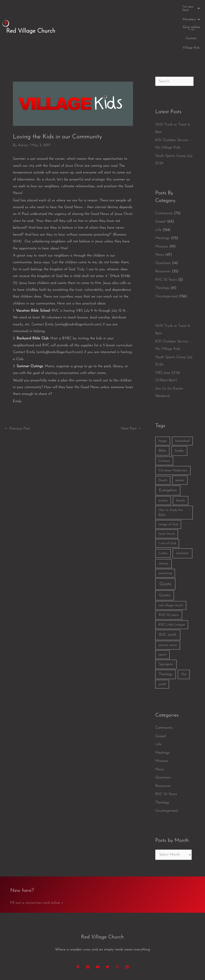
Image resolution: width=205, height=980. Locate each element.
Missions (162, 211)
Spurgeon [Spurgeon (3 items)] (166, 629)
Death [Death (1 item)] (163, 445)
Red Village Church (31, 13)
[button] (90, 7)
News (160, 220)
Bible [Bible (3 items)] (162, 416)
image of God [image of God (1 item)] (168, 489)
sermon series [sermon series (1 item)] (168, 610)
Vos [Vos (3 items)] (184, 639)
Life (158, 195)
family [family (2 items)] (181, 465)
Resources (163, 236)
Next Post (131, 394)
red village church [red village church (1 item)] (171, 570)
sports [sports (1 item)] (163, 620)
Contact (148, 7)
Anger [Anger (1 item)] (163, 406)
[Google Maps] (78, 932)
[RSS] (127, 932)
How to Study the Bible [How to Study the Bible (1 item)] (171, 477)
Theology (162, 253)
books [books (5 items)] (179, 416)
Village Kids (168, 7)
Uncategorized (167, 261)
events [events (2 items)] (163, 465)
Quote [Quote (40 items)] (165, 549)
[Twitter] (107, 932)
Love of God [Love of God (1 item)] (167, 508)
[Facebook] (88, 932)
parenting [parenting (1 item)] (165, 538)
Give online (191, 7)
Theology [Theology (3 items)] (166, 639)
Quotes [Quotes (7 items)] (165, 560)
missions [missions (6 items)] (182, 518)
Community (164, 178)
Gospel (161, 186)
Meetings (162, 203)
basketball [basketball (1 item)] (182, 406)
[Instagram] (117, 932)
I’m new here (90, 7)
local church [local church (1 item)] (167, 499)
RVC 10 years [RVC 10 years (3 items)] (169, 580)
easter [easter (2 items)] (180, 445)
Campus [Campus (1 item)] (164, 426)
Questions (163, 228)
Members (116, 7)
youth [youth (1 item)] (162, 649)
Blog (133, 7)
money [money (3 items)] (164, 528)
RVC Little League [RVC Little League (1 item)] (172, 590)
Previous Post (17, 394)
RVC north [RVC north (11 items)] (168, 600)
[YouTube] (98, 932)
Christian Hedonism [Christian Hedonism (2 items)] (173, 435)
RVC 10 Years (166, 244)
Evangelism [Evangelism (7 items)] (168, 455)
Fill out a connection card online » (37, 868)
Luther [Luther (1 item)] (163, 518)
